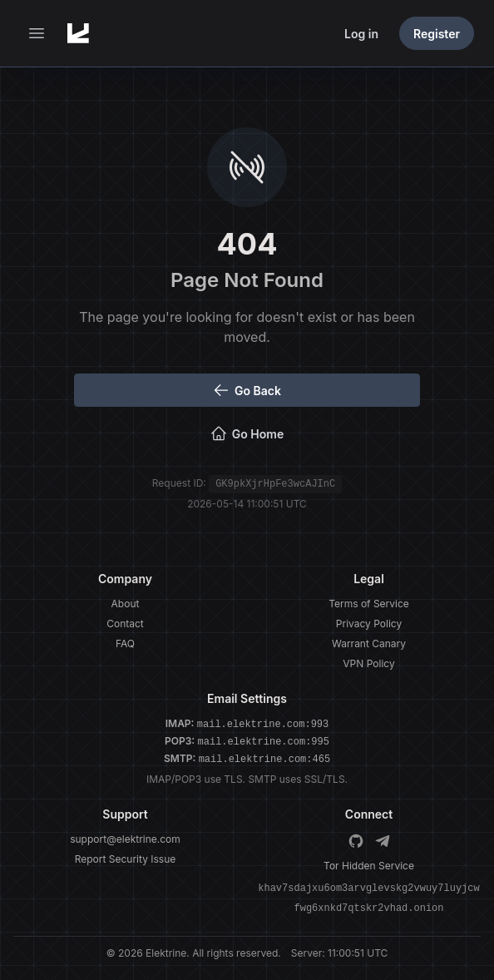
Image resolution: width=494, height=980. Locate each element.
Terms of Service (369, 604)
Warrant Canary (369, 643)
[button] (37, 33)
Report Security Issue (126, 859)
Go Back (247, 390)
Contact (125, 624)
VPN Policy (368, 663)
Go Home (247, 433)
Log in (361, 34)
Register (437, 34)
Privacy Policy (369, 624)
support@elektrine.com (125, 839)
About (126, 604)
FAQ (125, 643)
